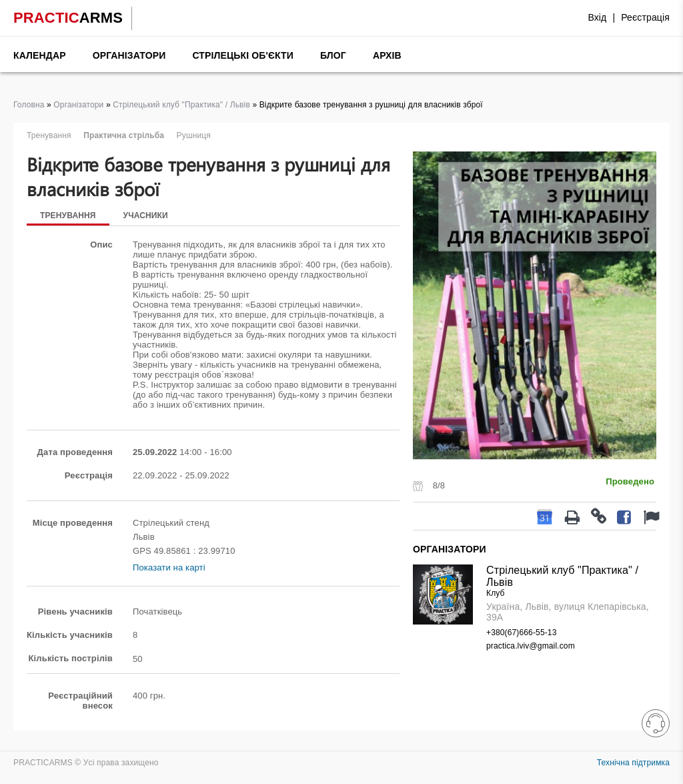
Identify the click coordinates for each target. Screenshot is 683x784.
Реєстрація (645, 17)
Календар (40, 55)
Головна (29, 105)
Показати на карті (169, 567)
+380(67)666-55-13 (521, 633)
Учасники (146, 216)
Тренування (68, 216)
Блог (333, 55)
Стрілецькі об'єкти (243, 55)
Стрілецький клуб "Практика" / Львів (181, 105)
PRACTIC (68, 18)
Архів (387, 55)
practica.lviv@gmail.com (531, 646)
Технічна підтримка (633, 763)
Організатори (129, 55)
